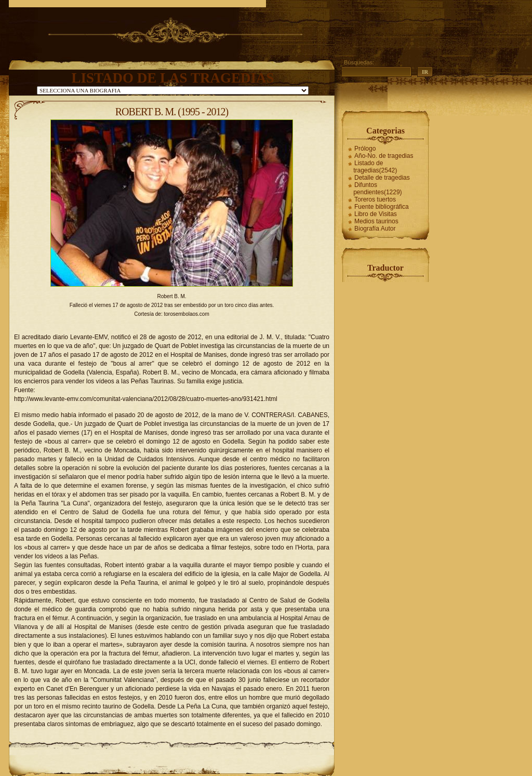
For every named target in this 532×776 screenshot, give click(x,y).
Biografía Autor (375, 229)
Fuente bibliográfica (382, 207)
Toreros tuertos (375, 199)
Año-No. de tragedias (384, 156)
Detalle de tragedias (382, 178)
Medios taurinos (376, 221)
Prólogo (365, 149)
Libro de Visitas (376, 214)
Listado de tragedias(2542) (375, 167)
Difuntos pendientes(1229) (377, 189)
